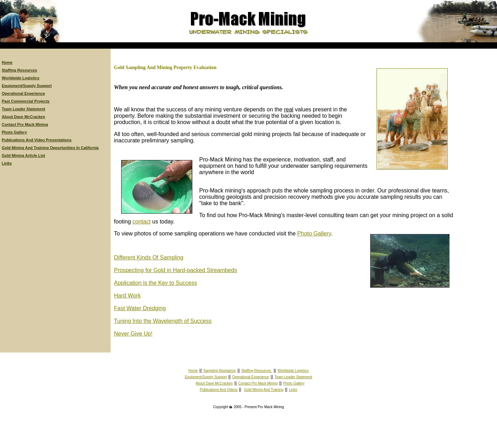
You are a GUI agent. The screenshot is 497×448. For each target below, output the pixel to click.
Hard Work (128, 296)
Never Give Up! (133, 334)
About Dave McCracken (23, 117)
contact (142, 222)
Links (7, 163)
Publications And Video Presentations (37, 140)
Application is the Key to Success (156, 283)
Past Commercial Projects (26, 101)
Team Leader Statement (23, 109)
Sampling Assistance (219, 371)
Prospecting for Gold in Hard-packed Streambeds (176, 270)
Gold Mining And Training (264, 390)
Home (7, 62)
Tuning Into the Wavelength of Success (163, 321)
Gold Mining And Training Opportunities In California (50, 148)
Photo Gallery (14, 132)
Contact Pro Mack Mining (25, 124)
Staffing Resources (19, 70)
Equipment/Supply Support (27, 86)
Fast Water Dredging (140, 308)
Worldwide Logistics (21, 78)
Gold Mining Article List (23, 155)
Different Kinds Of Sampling (149, 257)
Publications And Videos (219, 390)
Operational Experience (23, 93)
